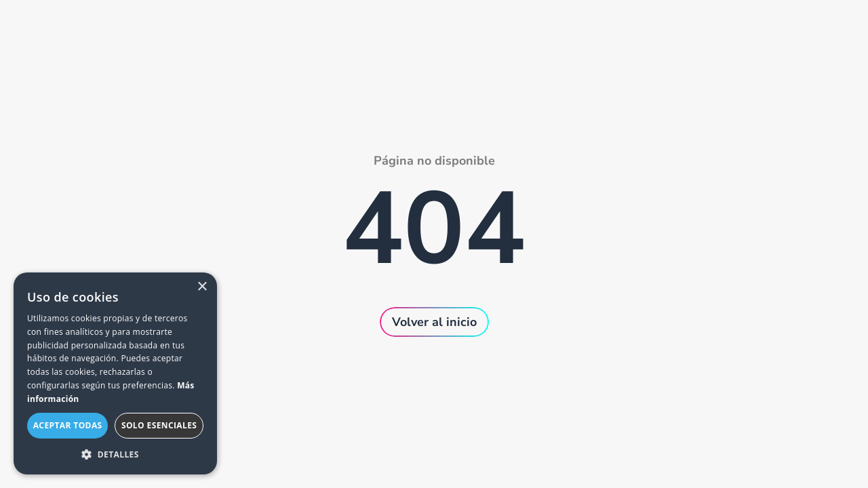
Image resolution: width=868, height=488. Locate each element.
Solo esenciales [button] (159, 425)
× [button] (202, 287)
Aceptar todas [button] (68, 425)
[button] (115, 454)
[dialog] (115, 373)
